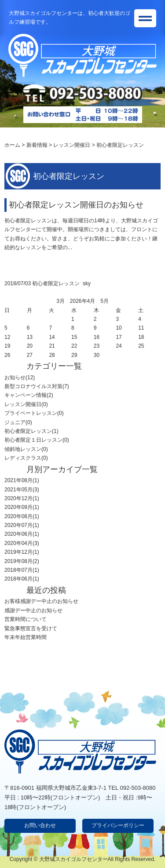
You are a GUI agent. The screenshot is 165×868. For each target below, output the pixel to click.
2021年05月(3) (22, 490)
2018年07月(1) (22, 570)
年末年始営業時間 (26, 637)
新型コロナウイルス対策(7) (37, 386)
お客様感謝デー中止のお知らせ (41, 601)
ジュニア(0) (18, 422)
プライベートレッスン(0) (34, 413)
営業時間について (26, 619)
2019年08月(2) (22, 561)
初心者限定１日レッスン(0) (37, 440)
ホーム (12, 145)
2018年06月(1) (22, 579)
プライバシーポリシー (118, 825)
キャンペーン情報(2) (29, 395)
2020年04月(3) (22, 543)
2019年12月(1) (22, 552)
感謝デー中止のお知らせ (33, 610)
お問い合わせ (40, 825)
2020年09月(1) (22, 507)
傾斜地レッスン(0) (26, 449)
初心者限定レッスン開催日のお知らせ (76, 205)
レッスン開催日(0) (26, 404)
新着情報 (37, 145)
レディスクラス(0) (26, 458)
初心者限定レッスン (56, 283)
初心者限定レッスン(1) (31, 431)
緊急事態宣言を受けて (31, 628)
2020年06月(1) (22, 534)
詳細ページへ (20, 261)
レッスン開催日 (72, 145)
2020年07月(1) (22, 525)
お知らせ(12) (20, 378)
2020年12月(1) (22, 498)
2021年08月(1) (22, 480)
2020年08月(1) (22, 516)
